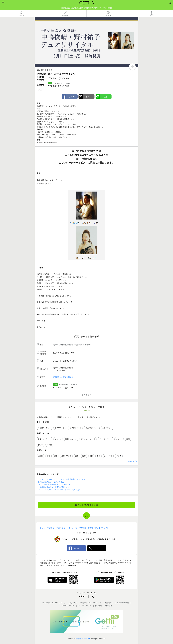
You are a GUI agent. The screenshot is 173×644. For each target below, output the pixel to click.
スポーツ (58, 439)
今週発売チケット (44, 428)
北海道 (40, 456)
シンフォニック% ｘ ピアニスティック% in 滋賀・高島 (59, 490)
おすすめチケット (61, 428)
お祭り (40, 445)
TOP (86, 517)
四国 (98, 456)
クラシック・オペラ (88, 439)
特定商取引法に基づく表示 (91, 603)
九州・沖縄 (108, 456)
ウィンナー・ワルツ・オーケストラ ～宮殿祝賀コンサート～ (62, 479)
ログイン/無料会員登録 (87, 505)
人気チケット (77, 428)
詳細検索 (131, 462)
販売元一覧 (109, 603)
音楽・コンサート (44, 439)
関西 (84, 456)
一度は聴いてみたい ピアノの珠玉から (53, 487)
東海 (77, 456)
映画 (128, 439)
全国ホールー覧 (123, 603)
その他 (49, 445)
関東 (56, 456)
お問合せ (98, 606)
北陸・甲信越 (66, 456)
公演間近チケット (92, 428)
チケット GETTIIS (83, 639)
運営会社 (109, 606)
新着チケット (107, 428)
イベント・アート (106, 439)
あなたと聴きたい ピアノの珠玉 (51, 482)
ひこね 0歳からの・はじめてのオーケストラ (55, 484)
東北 (49, 456)
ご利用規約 (73, 603)
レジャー (119, 439)
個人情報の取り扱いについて (54, 603)
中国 (91, 456)
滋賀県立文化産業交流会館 (63, 377)
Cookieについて (68, 606)
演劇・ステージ (71, 439)
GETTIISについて (85, 606)
